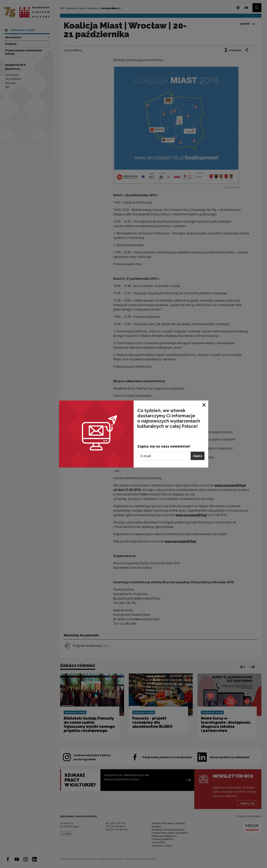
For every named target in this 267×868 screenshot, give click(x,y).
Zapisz (197, 456)
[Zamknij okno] (204, 405)
